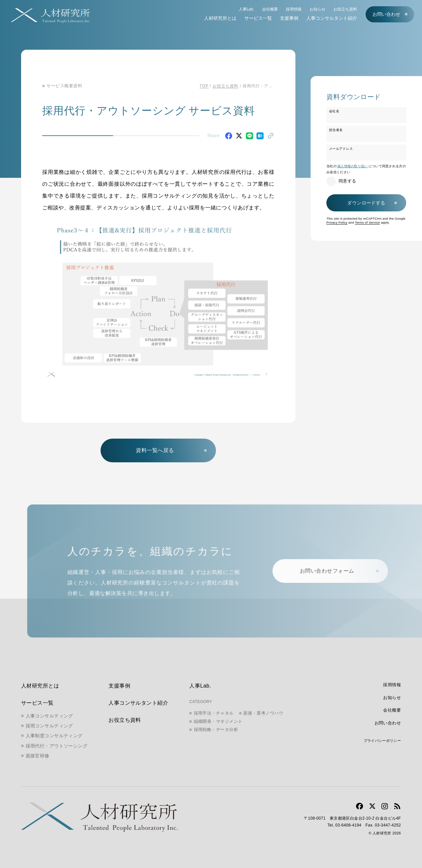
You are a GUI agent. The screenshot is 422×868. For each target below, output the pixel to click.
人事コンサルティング (49, 716)
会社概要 (270, 9)
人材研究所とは (220, 18)
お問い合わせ (386, 14)
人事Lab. (246, 9)
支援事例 (289, 18)
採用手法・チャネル (214, 713)
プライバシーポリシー (382, 741)
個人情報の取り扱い (353, 166)
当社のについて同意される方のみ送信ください (366, 169)
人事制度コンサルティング (54, 736)
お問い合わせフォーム (331, 571)
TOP (204, 86)
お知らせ (317, 9)
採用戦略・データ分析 (216, 730)
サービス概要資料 (64, 86)
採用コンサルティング (49, 726)
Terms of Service (367, 222)
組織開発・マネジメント (218, 721)
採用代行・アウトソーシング (57, 746)
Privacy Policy (337, 222)
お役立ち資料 (345, 9)
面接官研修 (38, 756)
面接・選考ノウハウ (263, 713)
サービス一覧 (258, 18)
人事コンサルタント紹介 (332, 18)
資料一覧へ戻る (155, 450)
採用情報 (294, 9)
